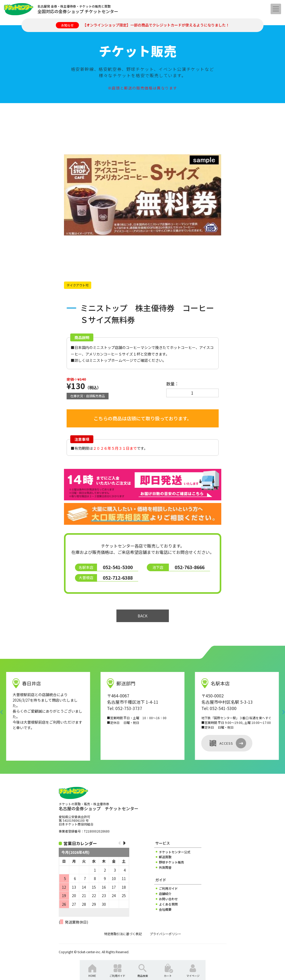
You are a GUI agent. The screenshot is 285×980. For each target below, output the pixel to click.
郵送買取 (165, 857)
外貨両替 (165, 867)
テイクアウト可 (78, 285)
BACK (142, 616)
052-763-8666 (190, 567)
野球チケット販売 (171, 862)
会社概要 (165, 909)
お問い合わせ (168, 899)
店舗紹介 (165, 894)
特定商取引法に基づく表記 (123, 934)
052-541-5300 (118, 567)
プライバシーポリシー (165, 934)
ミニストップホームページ (111, 360)
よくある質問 (168, 904)
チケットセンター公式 (175, 852)
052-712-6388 (118, 578)
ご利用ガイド (168, 888)
